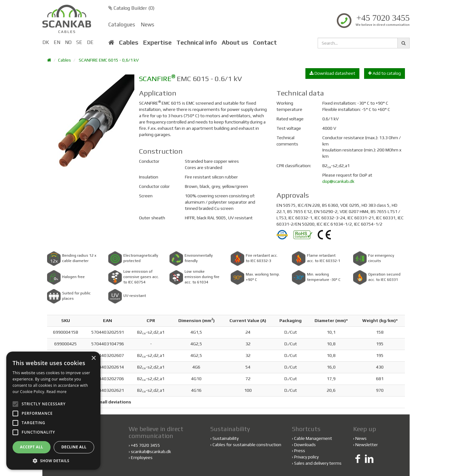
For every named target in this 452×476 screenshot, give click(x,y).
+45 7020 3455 (383, 18)
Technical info (197, 42)
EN (57, 42)
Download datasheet (332, 73)
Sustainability (224, 438)
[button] (53, 460)
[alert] (53, 411)
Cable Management (313, 438)
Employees (142, 457)
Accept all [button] (32, 447)
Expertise (157, 42)
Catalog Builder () (131, 8)
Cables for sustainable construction (246, 445)
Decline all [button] (74, 447)
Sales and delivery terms (318, 463)
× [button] (93, 358)
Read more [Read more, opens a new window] (56, 392)
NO (68, 42)
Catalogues (122, 25)
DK (46, 42)
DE (90, 42)
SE (79, 42)
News (148, 25)
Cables (129, 42)
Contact (265, 42)
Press (300, 451)
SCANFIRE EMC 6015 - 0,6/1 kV (109, 60)
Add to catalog (385, 73)
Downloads (305, 445)
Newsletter (367, 445)
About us (235, 42)
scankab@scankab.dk (151, 451)
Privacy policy (306, 457)
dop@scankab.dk (338, 181)
